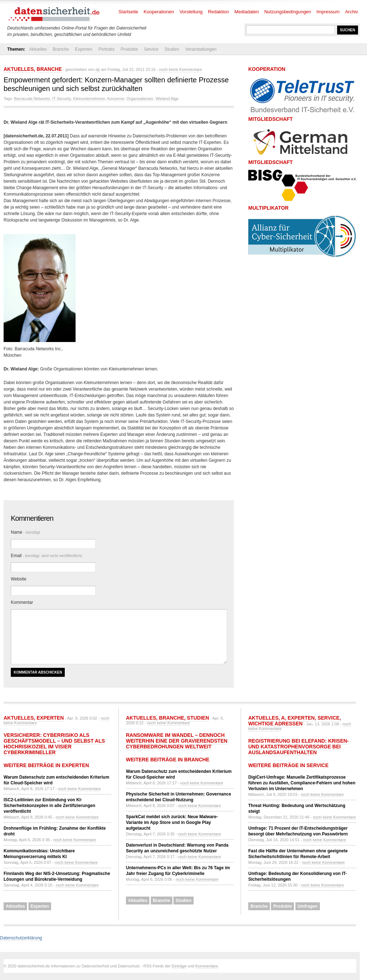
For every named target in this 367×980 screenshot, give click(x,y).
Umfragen (308, 906)
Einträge (179, 966)
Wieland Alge (167, 99)
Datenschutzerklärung (21, 938)
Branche (61, 49)
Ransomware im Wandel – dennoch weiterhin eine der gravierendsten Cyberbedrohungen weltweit (177, 741)
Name (25, 532)
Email (47, 556)
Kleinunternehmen (89, 99)
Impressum (328, 12)
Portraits (106, 49)
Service (151, 49)
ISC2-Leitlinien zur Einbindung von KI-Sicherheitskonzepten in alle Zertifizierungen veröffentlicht (49, 806)
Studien (172, 49)
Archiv (352, 12)
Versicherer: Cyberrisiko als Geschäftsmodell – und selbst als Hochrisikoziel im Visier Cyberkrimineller (54, 744)
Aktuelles (38, 49)
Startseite (128, 12)
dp (98, 69)
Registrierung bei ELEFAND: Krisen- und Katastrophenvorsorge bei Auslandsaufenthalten (298, 747)
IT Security (62, 99)
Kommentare (207, 966)
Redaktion (219, 12)
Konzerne (116, 99)
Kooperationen (159, 12)
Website (19, 579)
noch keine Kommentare (180, 69)
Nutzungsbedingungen (287, 12)
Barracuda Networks (32, 99)
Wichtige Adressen (275, 724)
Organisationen (140, 99)
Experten (83, 49)
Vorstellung (191, 12)
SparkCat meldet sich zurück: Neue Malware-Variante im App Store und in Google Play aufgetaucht (172, 822)
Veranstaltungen (201, 49)
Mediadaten (247, 12)
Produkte (129, 49)
